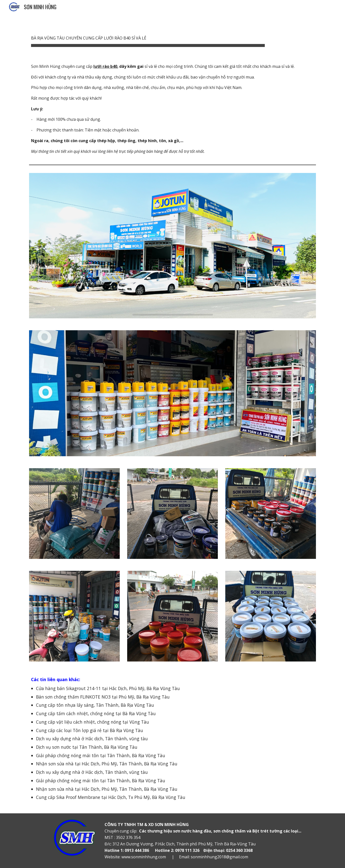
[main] (148, 35)
